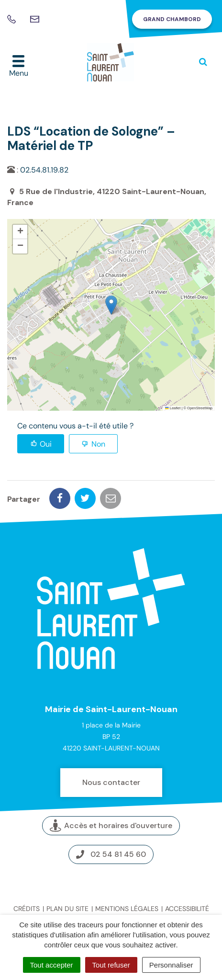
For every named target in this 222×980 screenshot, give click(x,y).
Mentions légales (127, 909)
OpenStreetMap (200, 408)
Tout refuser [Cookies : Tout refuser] (111, 965)
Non (98, 444)
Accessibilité (187, 909)
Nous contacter (111, 782)
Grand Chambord (172, 19)
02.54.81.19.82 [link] (44, 170)
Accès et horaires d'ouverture (111, 826)
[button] (111, 305)
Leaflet (173, 408)
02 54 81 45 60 (111, 854)
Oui (46, 444)
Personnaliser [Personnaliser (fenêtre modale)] (171, 965)
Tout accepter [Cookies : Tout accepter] (52, 965)
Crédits (27, 909)
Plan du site (67, 909)
